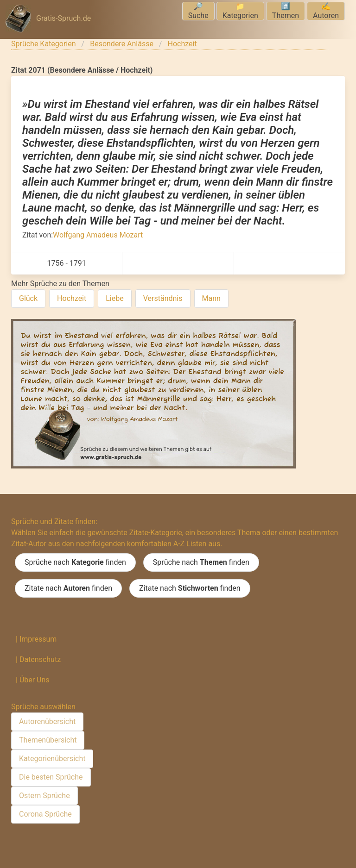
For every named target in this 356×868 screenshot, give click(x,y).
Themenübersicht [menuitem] (48, 740)
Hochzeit (182, 44)
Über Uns (35, 680)
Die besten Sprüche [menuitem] (51, 777)
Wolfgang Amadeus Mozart (98, 235)
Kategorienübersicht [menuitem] (52, 759)
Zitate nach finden (68, 588)
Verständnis (163, 298)
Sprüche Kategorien (44, 44)
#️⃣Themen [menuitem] (286, 11)
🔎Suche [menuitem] (198, 11)
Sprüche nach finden (75, 562)
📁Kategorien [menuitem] (240, 11)
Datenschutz (40, 659)
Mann (211, 298)
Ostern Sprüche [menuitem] (44, 796)
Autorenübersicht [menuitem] (47, 721)
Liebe (114, 298)
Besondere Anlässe (122, 44)
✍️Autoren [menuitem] (326, 11)
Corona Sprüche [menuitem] (45, 814)
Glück (28, 298)
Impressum (38, 639)
